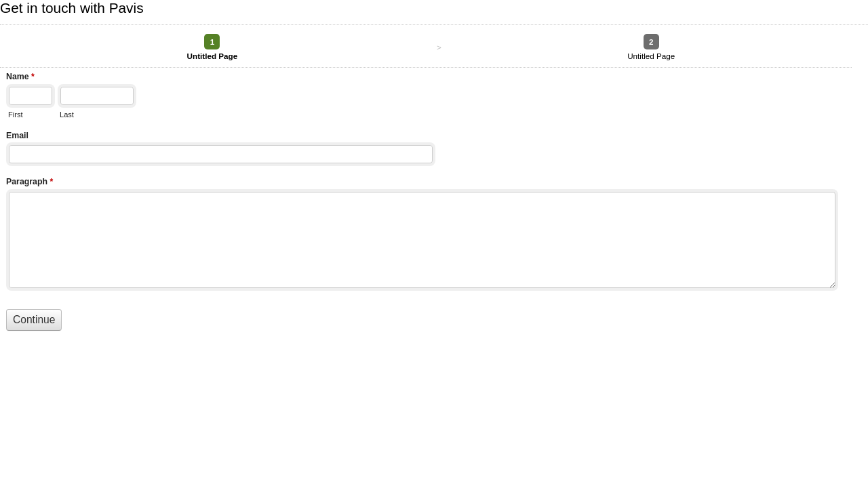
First (15, 115)
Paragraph (29, 183)
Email (17, 136)
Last (67, 115)
